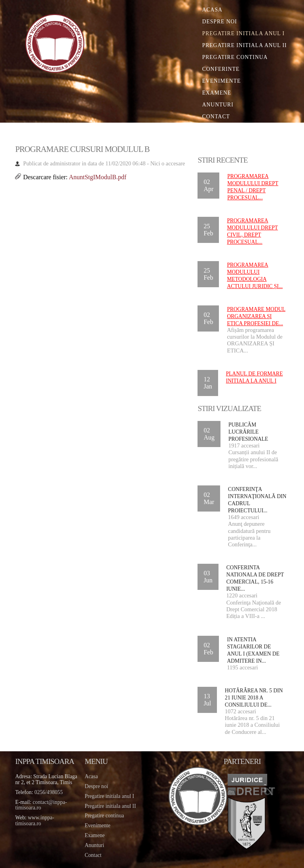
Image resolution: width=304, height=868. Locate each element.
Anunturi (218, 105)
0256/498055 (49, 792)
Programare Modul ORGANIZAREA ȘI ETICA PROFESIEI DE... (256, 316)
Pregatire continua (235, 57)
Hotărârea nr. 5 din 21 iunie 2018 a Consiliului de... (254, 698)
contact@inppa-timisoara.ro (41, 805)
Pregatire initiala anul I (109, 796)
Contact (216, 117)
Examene (217, 93)
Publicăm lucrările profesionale (248, 432)
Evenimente (222, 81)
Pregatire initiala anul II (110, 806)
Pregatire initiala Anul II (245, 45)
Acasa (212, 10)
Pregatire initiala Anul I (243, 33)
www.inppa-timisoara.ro (34, 821)
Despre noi (220, 22)
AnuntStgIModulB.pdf (98, 177)
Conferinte (221, 69)
